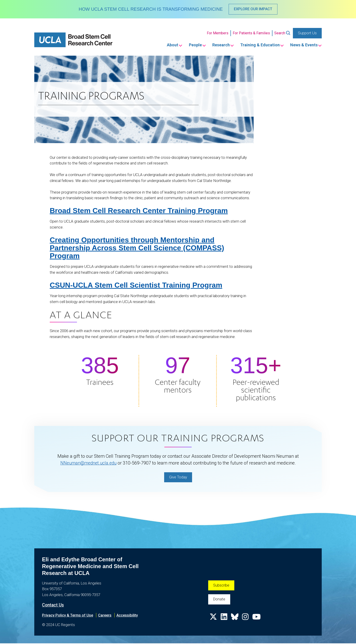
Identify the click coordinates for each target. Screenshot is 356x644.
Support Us (307, 33)
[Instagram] (246, 619)
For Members (218, 33)
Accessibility (129, 616)
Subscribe (221, 586)
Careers (106, 616)
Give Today (178, 477)
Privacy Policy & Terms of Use (68, 616)
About (164, 45)
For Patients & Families (251, 33)
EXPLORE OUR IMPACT (253, 9)
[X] (213, 619)
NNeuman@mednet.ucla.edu (88, 463)
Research (216, 45)
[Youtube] (257, 619)
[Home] (73, 40)
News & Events (303, 45)
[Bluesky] (235, 619)
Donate (219, 600)
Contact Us (53, 606)
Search (280, 33)
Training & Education (257, 45)
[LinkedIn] (224, 619)
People (188, 45)
